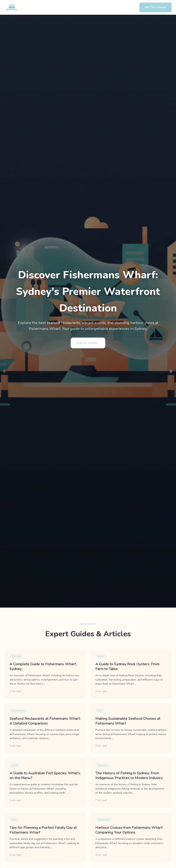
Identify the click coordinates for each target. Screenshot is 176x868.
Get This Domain (155, 7)
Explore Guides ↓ (88, 343)
